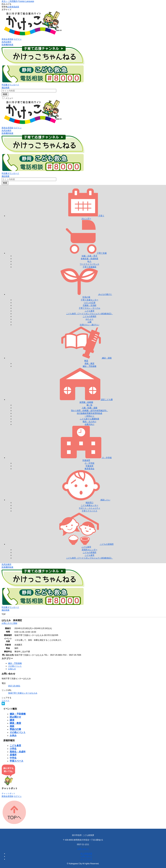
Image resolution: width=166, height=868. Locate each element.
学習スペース (17, 761)
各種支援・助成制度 (89, 259)
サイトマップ (86, 859)
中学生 (13, 758)
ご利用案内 (13, 1)
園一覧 (89, 405)
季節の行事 (15, 729)
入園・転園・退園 (89, 408)
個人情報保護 (86, 854)
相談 (12, 726)
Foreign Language (26, 1)
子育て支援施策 (89, 267)
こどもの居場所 (89, 316)
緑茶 (17, 7)
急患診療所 (6, 42)
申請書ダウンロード (10, 85)
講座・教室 (89, 363)
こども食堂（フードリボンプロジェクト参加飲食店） (89, 314)
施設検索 (6, 87)
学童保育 (89, 466)
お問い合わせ (83, 849)
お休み (13, 735)
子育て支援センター (89, 300)
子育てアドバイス (89, 511)
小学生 (13, 749)
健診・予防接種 (89, 366)
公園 (89, 322)
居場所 (13, 755)
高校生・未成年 (18, 752)
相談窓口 (89, 503)
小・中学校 (89, 463)
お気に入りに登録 (9, 623)
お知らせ (12, 669)
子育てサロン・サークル (89, 308)
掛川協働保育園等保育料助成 (89, 413)
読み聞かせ (15, 717)
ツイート (6, 700)
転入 (89, 261)
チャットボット (8, 793)
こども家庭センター (89, 505)
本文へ (5, 1)
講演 (12, 720)
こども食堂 (89, 311)
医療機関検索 (7, 45)
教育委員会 (89, 469)
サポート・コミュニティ (89, 508)
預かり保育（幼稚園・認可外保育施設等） (89, 411)
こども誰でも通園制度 (89, 419)
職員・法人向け (89, 422)
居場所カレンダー (89, 550)
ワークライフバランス (89, 264)
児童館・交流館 (89, 305)
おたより (89, 319)
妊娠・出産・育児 (89, 256)
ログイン (18, 39)
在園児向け (89, 424)
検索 (5, 94)
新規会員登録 (7, 39)
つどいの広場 (89, 303)
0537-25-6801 (14, 686)
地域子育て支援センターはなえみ (23, 693)
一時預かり (89, 416)
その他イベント (15, 666)
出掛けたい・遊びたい (89, 325)
